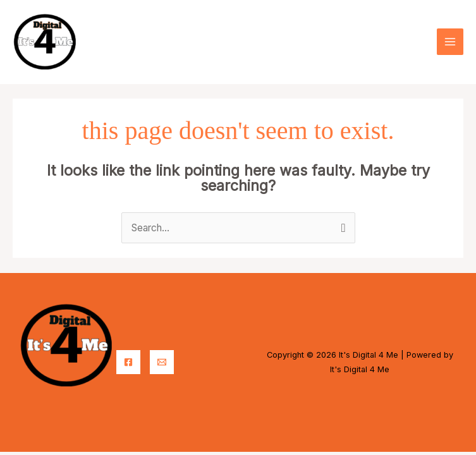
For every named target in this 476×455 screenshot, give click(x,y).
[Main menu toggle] (450, 39)
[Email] (162, 355)
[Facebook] (128, 355)
